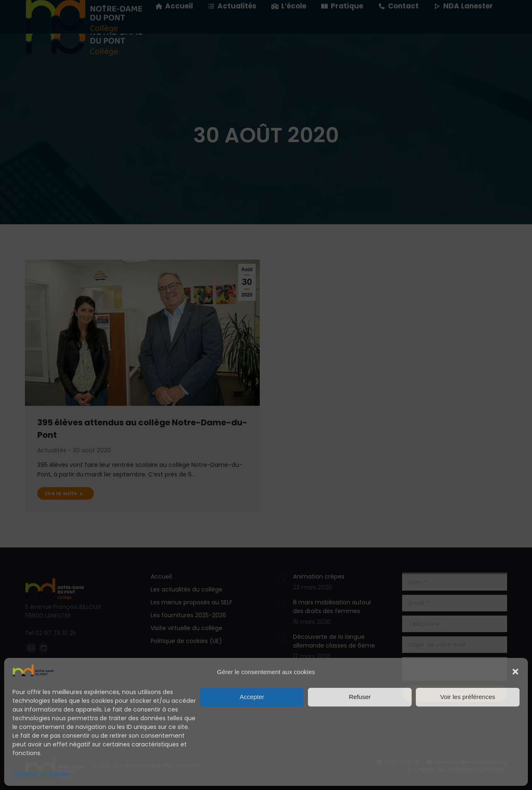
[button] (515, 672)
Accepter (252, 697)
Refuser (360, 697)
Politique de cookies (41, 774)
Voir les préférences (468, 697)
